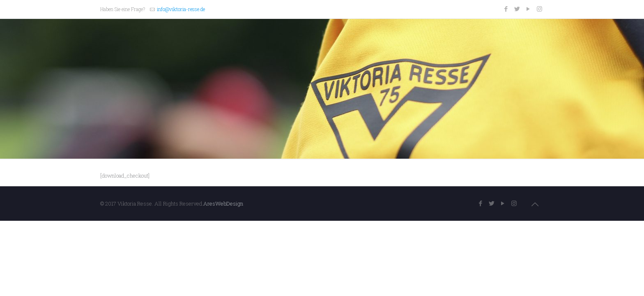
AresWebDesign (223, 203)
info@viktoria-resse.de (181, 9)
